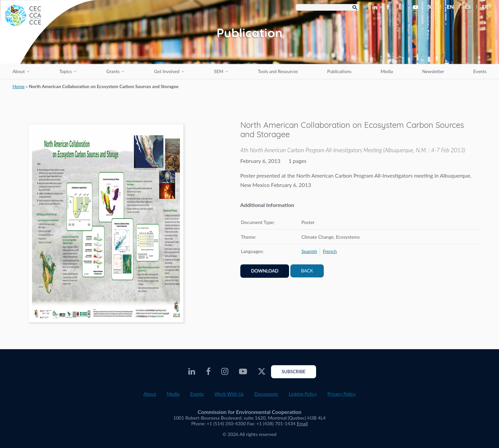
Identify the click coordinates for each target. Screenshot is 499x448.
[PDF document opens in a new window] (106, 225)
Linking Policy (303, 394)
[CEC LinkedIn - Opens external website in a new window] (376, 7)
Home (18, 86)
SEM (219, 71)
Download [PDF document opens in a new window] (265, 271)
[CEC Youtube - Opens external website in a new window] (417, 7)
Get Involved (167, 71)
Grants (113, 71)
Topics (66, 71)
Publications (339, 71)
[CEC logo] (50, 50)
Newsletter (433, 71)
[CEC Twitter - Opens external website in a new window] (432, 7)
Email (302, 423)
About (19, 71)
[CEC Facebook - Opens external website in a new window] (389, 7)
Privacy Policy (341, 394)
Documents (266, 394)
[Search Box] (327, 7)
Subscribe (294, 372)
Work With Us (229, 394)
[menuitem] (447, 7)
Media (387, 71)
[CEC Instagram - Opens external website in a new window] (403, 7)
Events (480, 71)
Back (307, 271)
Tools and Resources (278, 71)
